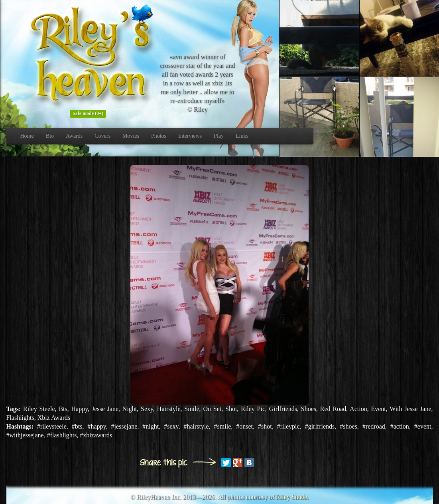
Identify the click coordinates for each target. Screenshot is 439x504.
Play (219, 136)
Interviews (190, 136)
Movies (131, 136)
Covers (102, 136)
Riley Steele (292, 497)
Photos (159, 136)
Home (27, 136)
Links (242, 136)
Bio (50, 136)
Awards (74, 136)
